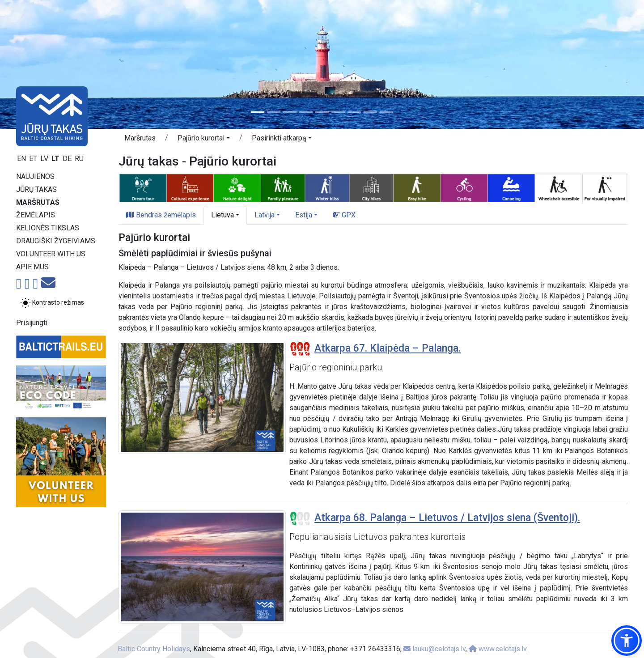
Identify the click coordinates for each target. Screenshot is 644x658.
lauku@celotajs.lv (434, 649)
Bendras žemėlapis (161, 215)
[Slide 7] (354, 112)
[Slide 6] (338, 112)
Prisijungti (32, 323)
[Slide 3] (290, 112)
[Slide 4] (306, 112)
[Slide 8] (370, 112)
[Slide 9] (386, 112)
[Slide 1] (258, 112)
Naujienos (35, 176)
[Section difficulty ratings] (300, 349)
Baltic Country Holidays (154, 649)
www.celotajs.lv (498, 649)
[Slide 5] (322, 112)
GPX (344, 215)
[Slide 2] (274, 112)
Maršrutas (38, 202)
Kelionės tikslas (48, 228)
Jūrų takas (36, 189)
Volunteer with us (51, 254)
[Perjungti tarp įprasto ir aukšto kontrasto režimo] (52, 303)
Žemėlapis (36, 215)
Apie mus (32, 267)
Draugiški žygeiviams (56, 241)
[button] (204, 140)
